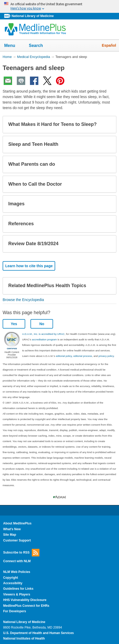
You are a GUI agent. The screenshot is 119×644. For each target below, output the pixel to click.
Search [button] (39, 46)
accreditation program (44, 339)
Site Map (10, 535)
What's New (12, 529)
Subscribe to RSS (21, 553)
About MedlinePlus (17, 523)
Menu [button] (13, 46)
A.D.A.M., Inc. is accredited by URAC (43, 334)
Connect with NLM (17, 561)
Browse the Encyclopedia (23, 300)
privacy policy (106, 356)
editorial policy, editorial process (74, 356)
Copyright (11, 578)
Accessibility (13, 583)
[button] (108, 125)
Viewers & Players (17, 594)
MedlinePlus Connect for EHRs (26, 606)
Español (109, 45)
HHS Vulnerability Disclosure (25, 600)
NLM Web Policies (17, 572)
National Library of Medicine (33, 16)
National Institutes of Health (24, 638)
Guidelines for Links (18, 589)
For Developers (15, 611)
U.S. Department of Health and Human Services (38, 633)
